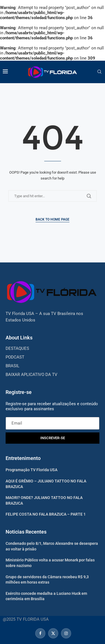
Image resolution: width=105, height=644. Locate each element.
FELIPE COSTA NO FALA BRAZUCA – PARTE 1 (46, 514)
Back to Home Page (53, 219)
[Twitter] (53, 633)
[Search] (99, 72)
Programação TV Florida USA (32, 470)
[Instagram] (65, 633)
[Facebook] (40, 633)
